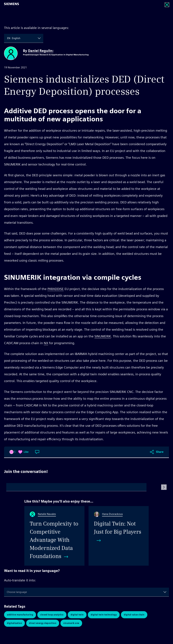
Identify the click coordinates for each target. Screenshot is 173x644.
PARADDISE (56, 289)
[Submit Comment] (164, 487)
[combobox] (7, 38)
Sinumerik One (71, 623)
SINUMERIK (103, 336)
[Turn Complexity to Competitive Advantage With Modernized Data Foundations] (54, 536)
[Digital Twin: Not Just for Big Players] (119, 536)
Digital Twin (77, 615)
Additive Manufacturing (20, 615)
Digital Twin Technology (104, 615)
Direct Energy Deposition (43, 623)
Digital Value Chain (134, 615)
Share (160, 452)
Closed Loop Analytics (52, 615)
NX (46, 343)
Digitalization (14, 623)
